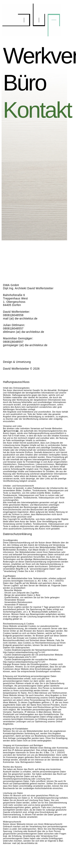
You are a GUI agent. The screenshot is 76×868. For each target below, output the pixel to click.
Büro (32, 83)
